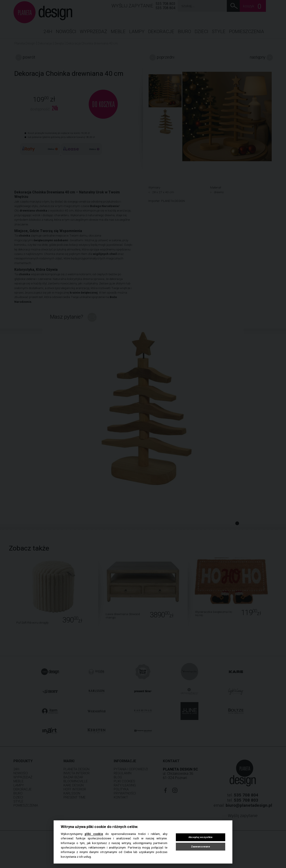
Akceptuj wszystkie (201, 837)
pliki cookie (94, 834)
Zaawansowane (201, 847)
